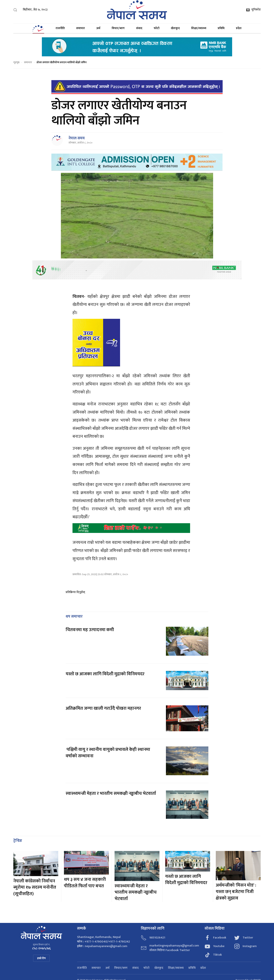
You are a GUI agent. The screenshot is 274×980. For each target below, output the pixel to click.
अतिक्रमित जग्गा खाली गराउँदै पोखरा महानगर (103, 708)
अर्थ (98, 28)
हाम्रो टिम (41, 958)
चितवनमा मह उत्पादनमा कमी (90, 630)
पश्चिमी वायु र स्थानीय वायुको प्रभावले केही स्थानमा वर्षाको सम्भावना (108, 753)
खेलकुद (175, 28)
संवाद (139, 28)
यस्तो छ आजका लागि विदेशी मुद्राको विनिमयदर (105, 674)
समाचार (80, 28)
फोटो (157, 28)
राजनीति (60, 28)
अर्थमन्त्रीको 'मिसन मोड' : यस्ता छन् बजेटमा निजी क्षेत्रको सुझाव (236, 892)
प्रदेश (239, 28)
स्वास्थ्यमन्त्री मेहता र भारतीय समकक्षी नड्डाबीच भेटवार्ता (111, 793)
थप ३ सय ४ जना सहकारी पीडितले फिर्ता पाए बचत (85, 883)
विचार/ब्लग (118, 28)
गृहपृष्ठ (16, 62)
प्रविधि (221, 28)
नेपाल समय (77, 138)
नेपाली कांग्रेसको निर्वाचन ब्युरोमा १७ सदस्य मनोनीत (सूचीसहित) (35, 887)
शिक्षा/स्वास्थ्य (199, 28)
